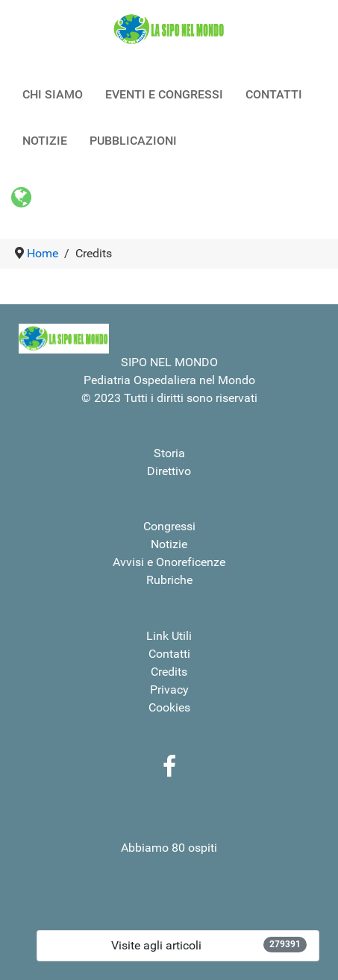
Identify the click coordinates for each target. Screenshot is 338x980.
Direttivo (169, 471)
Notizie (169, 544)
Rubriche (169, 580)
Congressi (169, 526)
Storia (169, 453)
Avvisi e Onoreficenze (169, 562)
